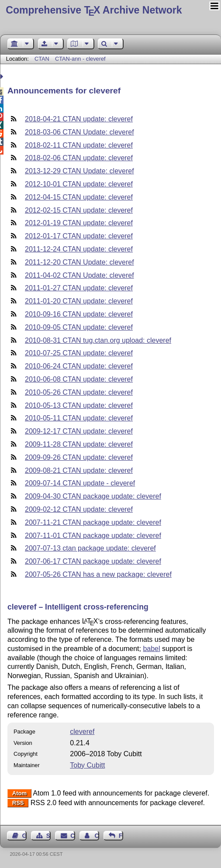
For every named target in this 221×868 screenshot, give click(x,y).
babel (151, 649)
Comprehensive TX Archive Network (94, 10)
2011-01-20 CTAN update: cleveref (79, 301)
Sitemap (48, 836)
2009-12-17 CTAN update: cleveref (79, 431)
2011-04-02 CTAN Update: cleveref (79, 275)
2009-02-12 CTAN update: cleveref (79, 509)
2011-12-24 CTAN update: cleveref (79, 249)
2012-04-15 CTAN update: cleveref (79, 197)
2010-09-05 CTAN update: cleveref (79, 327)
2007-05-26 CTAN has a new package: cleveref (98, 574)
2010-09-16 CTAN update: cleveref (79, 314)
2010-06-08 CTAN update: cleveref (79, 379)
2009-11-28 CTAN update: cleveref (79, 444)
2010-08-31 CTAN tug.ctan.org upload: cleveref (98, 340)
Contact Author (97, 836)
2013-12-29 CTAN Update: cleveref (79, 171)
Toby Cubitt (87, 765)
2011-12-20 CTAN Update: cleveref (79, 262)
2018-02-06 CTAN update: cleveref (79, 158)
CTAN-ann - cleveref (80, 59)
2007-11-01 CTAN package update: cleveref (93, 536)
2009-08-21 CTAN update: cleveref (79, 470)
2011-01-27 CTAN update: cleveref (79, 288)
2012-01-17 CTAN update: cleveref (79, 236)
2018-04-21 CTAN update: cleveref (79, 119)
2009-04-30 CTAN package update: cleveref (93, 496)
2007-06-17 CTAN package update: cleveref (93, 561)
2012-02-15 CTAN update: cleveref (79, 210)
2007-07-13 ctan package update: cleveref (90, 548)
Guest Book (24, 836)
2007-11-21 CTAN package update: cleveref (93, 522)
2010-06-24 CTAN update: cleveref (79, 366)
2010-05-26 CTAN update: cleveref (79, 392)
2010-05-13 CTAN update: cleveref (79, 405)
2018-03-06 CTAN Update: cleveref (79, 132)
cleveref (82, 732)
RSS (18, 803)
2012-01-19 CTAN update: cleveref (79, 223)
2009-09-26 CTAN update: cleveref (79, 457)
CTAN (42, 59)
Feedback (121, 836)
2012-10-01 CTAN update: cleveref (79, 184)
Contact (73, 836)
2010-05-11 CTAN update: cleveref (79, 418)
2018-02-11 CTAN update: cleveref (79, 145)
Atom (19, 794)
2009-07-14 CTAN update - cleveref (80, 483)
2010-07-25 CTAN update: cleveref (79, 353)
